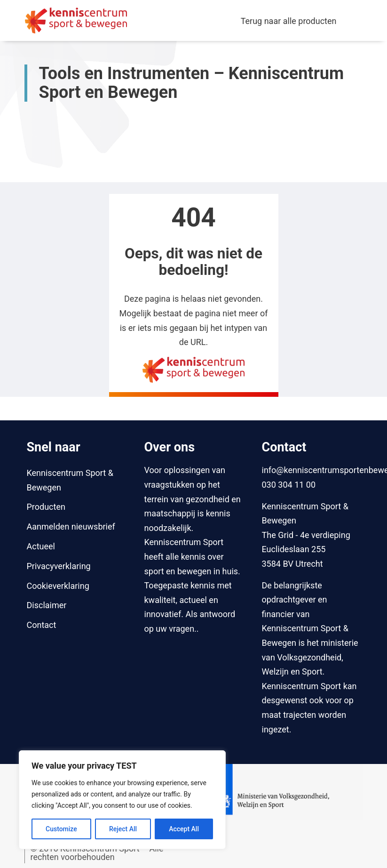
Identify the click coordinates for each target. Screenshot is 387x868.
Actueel (41, 546)
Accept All (184, 829)
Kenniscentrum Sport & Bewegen (70, 480)
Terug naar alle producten (289, 21)
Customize (61, 829)
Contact (42, 625)
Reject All (123, 829)
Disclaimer (47, 605)
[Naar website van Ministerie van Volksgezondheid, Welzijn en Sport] (280, 792)
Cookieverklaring (58, 586)
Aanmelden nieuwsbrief (71, 526)
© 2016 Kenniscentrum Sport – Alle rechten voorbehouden (97, 853)
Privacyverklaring (59, 566)
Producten (46, 507)
